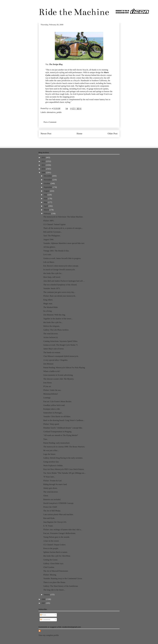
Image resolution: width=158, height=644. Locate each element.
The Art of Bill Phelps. (52, 511)
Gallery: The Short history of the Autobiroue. (61, 586)
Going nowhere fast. (51, 462)
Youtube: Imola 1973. (52, 288)
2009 (44, 173)
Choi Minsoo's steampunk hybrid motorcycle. (61, 356)
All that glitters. (49, 247)
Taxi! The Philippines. (52, 236)
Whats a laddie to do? (52, 371)
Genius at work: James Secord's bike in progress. (62, 258)
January (47, 595)
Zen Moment (48, 364)
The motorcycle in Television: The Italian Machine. (63, 217)
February (48, 214)
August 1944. (48, 239)
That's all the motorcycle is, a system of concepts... (63, 228)
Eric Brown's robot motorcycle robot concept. (61, 266)
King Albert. (48, 300)
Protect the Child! (50, 507)
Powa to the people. (51, 548)
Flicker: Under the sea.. (52, 390)
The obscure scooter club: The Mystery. (59, 379)
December (48, 176)
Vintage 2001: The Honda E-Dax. (56, 251)
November (48, 180)
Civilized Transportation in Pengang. (58, 432)
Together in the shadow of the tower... (58, 319)
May (46, 202)
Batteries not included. (52, 499)
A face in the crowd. (51, 541)
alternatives (51, 112)
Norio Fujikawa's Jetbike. (53, 466)
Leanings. (47, 398)
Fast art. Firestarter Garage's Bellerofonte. (60, 533)
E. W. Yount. (48, 526)
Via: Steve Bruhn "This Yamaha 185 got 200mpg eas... (64, 473)
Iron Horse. (48, 383)
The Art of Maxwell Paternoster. (56, 571)
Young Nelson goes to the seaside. (57, 537)
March (47, 210)
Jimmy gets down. (50, 488)
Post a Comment (50, 122)
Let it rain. (47, 254)
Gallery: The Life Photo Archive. (56, 330)
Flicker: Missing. (50, 575)
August (47, 191)
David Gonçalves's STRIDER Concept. (59, 503)
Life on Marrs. (49, 262)
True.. (46, 439)
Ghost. (46, 496)
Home (79, 134)
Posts (43, 615)
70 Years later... (49, 477)
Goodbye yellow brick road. (54, 405)
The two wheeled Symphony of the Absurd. (60, 285)
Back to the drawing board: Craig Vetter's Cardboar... (64, 420)
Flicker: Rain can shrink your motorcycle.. (60, 296)
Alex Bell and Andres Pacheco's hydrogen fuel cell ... (64, 281)
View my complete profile (49, 635)
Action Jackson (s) (50, 337)
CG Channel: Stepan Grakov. (55, 545)
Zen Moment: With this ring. (54, 315)
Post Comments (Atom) (84, 141)
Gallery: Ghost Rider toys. (53, 563)
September (48, 187)
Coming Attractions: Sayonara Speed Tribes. (61, 341)
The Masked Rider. (51, 307)
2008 (44, 599)
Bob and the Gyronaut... (53, 232)
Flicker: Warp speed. (51, 424)
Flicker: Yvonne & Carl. (53, 481)
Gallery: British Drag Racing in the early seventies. (63, 458)
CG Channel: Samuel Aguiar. (55, 224)
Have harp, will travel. (52, 277)
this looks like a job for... (53, 273)
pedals (59, 112)
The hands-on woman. (52, 352)
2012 (44, 161)
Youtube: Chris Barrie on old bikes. (57, 416)
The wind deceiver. (51, 334)
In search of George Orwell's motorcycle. (59, 270)
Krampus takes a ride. (52, 409)
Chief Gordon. (49, 567)
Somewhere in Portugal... (53, 413)
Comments (45, 620)
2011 (44, 165)
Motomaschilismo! (51, 394)
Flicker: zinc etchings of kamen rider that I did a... (63, 530)
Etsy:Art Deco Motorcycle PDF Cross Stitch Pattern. (64, 469)
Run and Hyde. (49, 518)
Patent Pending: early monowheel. (57, 443)
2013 (44, 157)
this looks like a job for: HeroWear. (57, 556)
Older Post (113, 134)
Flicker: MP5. (49, 221)
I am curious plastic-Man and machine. (58, 514)
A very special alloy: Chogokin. (56, 360)
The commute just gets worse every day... (59, 292)
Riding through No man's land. (55, 484)
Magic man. (48, 304)
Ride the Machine (74, 12)
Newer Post (46, 134)
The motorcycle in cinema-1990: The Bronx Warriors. (64, 447)
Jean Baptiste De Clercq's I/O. (55, 522)
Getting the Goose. (51, 560)
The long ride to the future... (54, 590)
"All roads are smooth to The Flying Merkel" (61, 435)
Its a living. (48, 311)
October (47, 183)
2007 (44, 603)
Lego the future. (50, 454)
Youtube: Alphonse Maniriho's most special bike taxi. (64, 243)
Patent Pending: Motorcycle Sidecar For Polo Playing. (64, 368)
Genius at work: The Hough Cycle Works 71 (61, 345)
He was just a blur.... (51, 450)
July (46, 195)
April (46, 206)
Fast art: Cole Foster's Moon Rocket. (57, 401)
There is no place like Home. (54, 582)
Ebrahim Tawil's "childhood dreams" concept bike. (63, 428)
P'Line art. (47, 386)
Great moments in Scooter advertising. (58, 375)
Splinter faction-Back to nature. (55, 552)
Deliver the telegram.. (52, 326)
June (46, 199)
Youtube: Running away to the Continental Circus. (63, 578)
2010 (44, 169)
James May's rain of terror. (54, 349)
